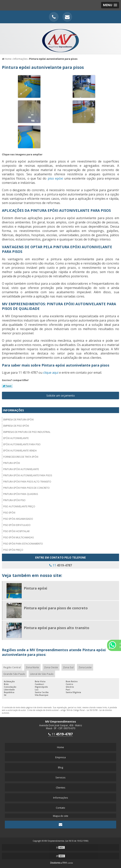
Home (61, 747)
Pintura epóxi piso (14, 500)
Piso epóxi (9, 513)
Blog (61, 767)
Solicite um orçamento (61, 396)
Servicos (61, 777)
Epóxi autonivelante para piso (22, 444)
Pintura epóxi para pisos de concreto (26, 488)
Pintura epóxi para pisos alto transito (27, 482)
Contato (61, 808)
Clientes (61, 788)
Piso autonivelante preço (19, 506)
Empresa (61, 757)
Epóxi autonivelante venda (20, 451)
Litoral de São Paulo (42, 674)
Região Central (12, 667)
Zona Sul (68, 667)
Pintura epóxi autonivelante (21, 469)
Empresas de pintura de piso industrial (27, 432)
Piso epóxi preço (13, 550)
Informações (13, 410)
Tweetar (7, 386)
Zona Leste (85, 667)
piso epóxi (55, 178)
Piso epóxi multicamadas (18, 537)
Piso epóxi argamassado (18, 519)
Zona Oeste (51, 667)
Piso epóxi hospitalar (16, 531)
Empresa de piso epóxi (16, 426)
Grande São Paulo (14, 674)
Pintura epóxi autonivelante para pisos (28, 475)
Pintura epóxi (12, 463)
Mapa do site (61, 816)
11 (61, 565)
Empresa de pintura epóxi (18, 420)
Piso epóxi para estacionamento (23, 544)
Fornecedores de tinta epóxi (21, 457)
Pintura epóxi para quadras (21, 494)
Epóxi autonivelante (16, 438)
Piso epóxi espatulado (17, 525)
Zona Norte (32, 667)
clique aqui (51, 373)
